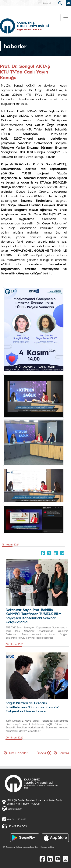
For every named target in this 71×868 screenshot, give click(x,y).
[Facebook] (42, 859)
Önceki (41, 753)
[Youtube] (58, 859)
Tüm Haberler (18, 753)
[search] (61, 3)
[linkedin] (50, 859)
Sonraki (64, 753)
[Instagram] (66, 859)
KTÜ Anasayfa (45, 3)
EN (68, 3)
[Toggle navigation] (66, 18)
